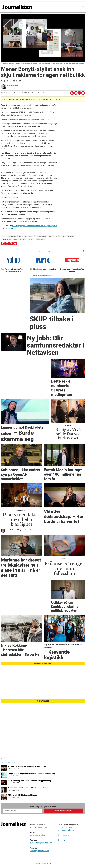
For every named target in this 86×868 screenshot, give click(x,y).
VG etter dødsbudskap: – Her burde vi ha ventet (27, 766)
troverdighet (40, 239)
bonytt (31, 239)
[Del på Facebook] (72, 93)
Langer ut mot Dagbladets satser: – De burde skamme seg (31, 774)
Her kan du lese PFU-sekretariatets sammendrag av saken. (25, 119)
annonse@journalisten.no (40, 851)
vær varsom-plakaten (26, 236)
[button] (84, 251)
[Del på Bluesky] (83, 93)
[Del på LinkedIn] (76, 93)
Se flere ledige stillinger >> (43, 275)
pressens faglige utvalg (44, 236)
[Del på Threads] (80, 93)
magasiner (71, 236)
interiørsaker (7, 239)
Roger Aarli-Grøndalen (38, 827)
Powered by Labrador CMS (43, 864)
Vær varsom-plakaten (67, 827)
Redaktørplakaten (68, 830)
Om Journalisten (65, 835)
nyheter (62, 236)
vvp (3, 236)
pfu (56, 236)
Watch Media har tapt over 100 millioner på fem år (28, 788)
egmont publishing (20, 239)
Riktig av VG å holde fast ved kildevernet (24, 795)
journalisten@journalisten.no (41, 843)
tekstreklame (11, 236)
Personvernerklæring (67, 840)
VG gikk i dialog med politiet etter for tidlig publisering (30, 781)
